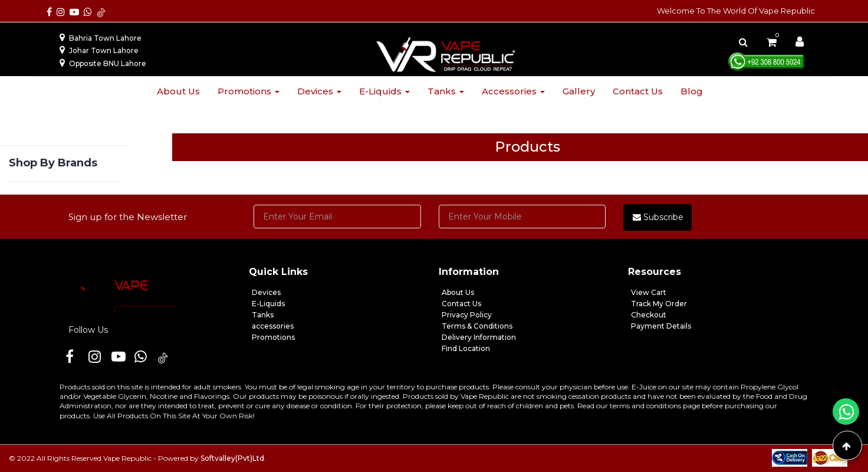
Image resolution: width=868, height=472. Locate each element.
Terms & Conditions (477, 326)
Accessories (513, 91)
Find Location (466, 348)
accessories (273, 326)
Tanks (446, 91)
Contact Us (461, 304)
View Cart (649, 292)
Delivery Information (479, 337)
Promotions (249, 91)
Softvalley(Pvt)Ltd (232, 458)
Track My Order (659, 304)
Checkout (649, 315)
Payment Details (661, 326)
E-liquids (384, 91)
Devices (319, 91)
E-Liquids (268, 304)
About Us (458, 292)
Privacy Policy (467, 315)
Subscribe (658, 217)
